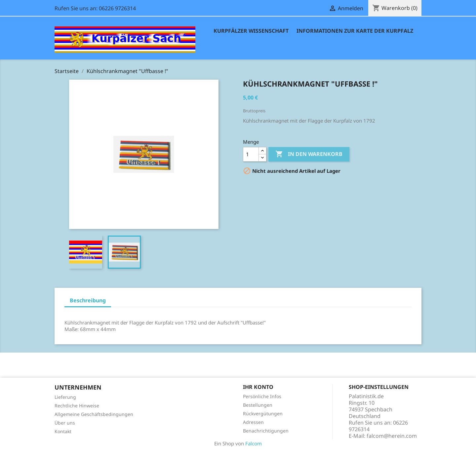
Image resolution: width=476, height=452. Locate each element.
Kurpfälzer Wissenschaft (251, 31)
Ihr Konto (258, 387)
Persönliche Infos (262, 396)
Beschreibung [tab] (88, 300)
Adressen (253, 422)
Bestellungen (258, 405)
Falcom (254, 443)
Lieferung (65, 397)
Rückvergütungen (263, 414)
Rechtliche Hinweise (77, 406)
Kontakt (63, 431)
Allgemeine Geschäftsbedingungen (94, 414)
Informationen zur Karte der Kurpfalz (355, 31)
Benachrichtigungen (266, 431)
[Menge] (251, 154)
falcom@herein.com (392, 436)
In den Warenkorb (309, 154)
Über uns (65, 423)
